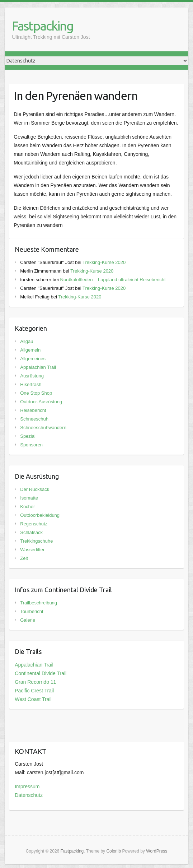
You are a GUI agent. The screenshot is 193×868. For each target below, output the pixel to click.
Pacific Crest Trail (34, 691)
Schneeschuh (34, 419)
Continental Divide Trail (41, 673)
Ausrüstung (32, 376)
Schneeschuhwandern (43, 428)
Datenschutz (29, 795)
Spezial (28, 436)
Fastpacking (43, 26)
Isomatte (29, 498)
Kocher (27, 507)
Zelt (24, 558)
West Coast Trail (33, 699)
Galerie (28, 620)
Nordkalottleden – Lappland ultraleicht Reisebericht (113, 280)
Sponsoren (31, 445)
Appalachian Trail (38, 367)
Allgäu (27, 341)
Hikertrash (31, 384)
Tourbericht (32, 611)
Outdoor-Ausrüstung (41, 402)
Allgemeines (33, 359)
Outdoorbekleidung (40, 515)
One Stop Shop (36, 393)
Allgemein (30, 350)
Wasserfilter (32, 550)
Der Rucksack (35, 489)
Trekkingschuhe (36, 541)
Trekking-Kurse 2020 (104, 262)
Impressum (27, 786)
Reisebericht (33, 410)
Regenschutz (34, 524)
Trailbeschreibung (39, 603)
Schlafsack (31, 532)
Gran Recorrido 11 (35, 682)
